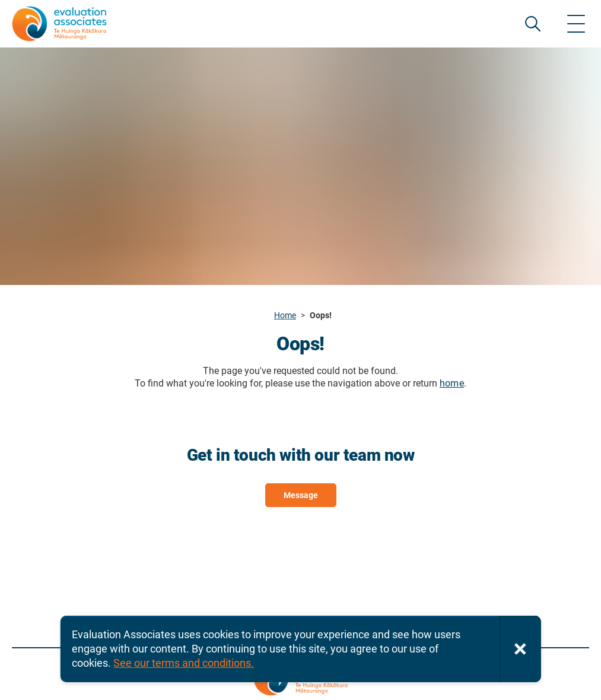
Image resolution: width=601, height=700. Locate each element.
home (452, 383)
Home (285, 315)
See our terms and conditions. (184, 663)
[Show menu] (576, 24)
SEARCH (533, 24)
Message (301, 495)
